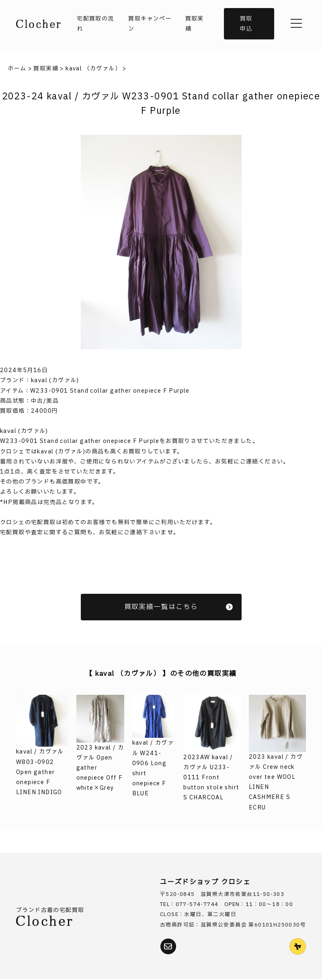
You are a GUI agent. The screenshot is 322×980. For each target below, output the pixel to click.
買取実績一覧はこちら (179, 607)
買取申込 (246, 24)
